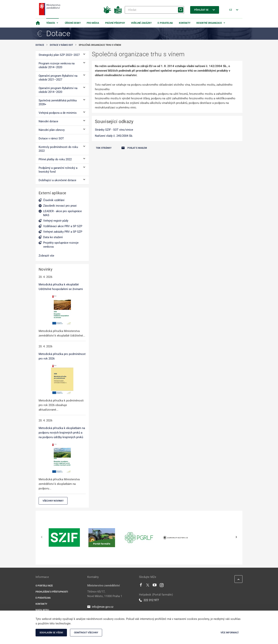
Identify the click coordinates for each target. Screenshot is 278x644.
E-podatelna (165, 23)
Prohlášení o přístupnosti (52, 592)
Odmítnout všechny (86, 633)
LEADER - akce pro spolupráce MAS (62, 213)
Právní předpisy (115, 23)
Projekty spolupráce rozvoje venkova (61, 245)
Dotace (40, 45)
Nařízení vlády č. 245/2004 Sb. (114, 136)
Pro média (93, 23)
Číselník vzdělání (54, 200)
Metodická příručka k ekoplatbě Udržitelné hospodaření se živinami (61, 287)
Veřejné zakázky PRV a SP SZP (63, 232)
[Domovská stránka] (38, 23)
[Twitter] (148, 586)
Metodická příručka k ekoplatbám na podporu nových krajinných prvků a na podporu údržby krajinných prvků (62, 433)
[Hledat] (154, 10)
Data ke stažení (53, 237)
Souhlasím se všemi (51, 633)
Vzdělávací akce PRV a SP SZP (63, 226)
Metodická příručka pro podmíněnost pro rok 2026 (62, 356)
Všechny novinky (53, 501)
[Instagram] (162, 586)
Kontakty (185, 23)
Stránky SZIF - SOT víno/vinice (114, 130)
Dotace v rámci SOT (61, 45)
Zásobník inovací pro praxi (60, 206)
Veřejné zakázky (141, 23)
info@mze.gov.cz (100, 607)
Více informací (230, 633)
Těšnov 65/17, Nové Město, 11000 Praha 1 (105, 594)
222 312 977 (149, 600)
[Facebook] (141, 586)
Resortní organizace (209, 23)
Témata (51, 23)
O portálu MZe (44, 586)
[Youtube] (155, 586)
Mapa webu (42, 610)
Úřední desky (73, 23)
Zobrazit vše (46, 256)
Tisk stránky (104, 148)
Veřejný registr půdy (56, 221)
